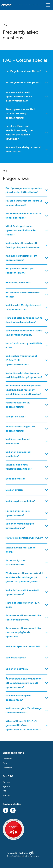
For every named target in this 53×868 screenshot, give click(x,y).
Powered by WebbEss (20, 853)
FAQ (5, 791)
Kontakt (6, 796)
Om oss (6, 782)
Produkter (7, 759)
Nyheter (7, 787)
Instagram (13, 810)
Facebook (6, 810)
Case (5, 763)
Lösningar (7, 768)
